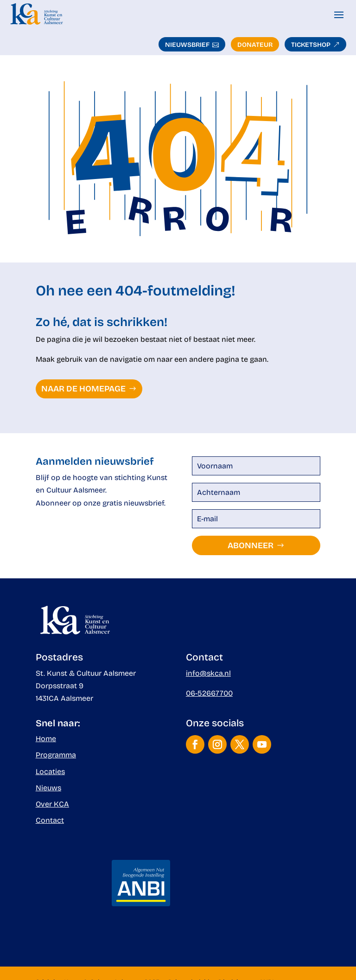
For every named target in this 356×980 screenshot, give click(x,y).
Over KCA (52, 804)
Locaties (50, 772)
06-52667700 (209, 693)
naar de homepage (83, 389)
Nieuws (48, 788)
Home (46, 739)
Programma (56, 755)
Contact (50, 820)
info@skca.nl (208, 673)
